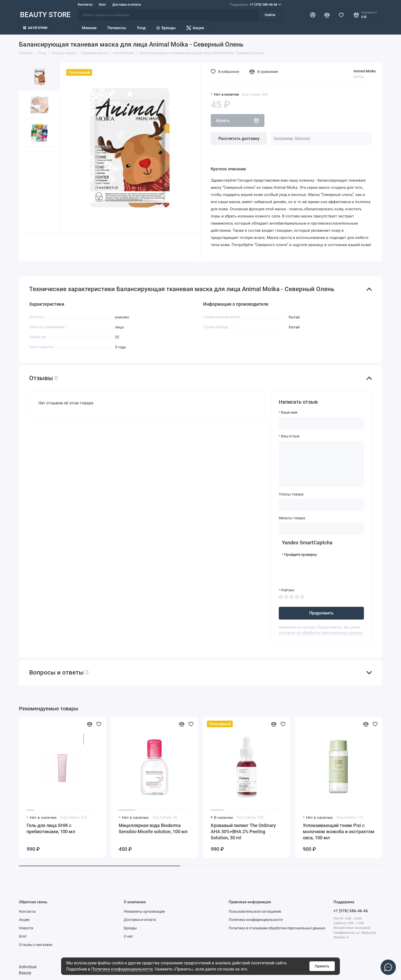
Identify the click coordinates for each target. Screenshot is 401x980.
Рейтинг (288, 590)
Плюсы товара (291, 494)
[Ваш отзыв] (321, 464)
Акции (195, 28)
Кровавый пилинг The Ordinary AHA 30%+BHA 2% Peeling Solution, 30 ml (243, 832)
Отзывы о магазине (36, 945)
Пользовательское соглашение (255, 911)
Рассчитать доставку (239, 139)
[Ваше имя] (321, 423)
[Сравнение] (327, 15)
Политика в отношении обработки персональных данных (277, 928)
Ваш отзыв (290, 436)
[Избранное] (341, 15)
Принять (322, 966)
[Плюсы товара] (321, 505)
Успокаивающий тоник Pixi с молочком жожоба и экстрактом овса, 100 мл (339, 832)
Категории (35, 28)
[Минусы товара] (321, 528)
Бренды (166, 28)
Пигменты (117, 28)
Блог (102, 4)
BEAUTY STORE (45, 15)
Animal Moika (365, 71)
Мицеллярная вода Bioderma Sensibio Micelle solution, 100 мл (153, 828)
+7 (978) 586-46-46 (256, 5)
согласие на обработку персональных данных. (321, 633)
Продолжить (321, 613)
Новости (26, 928)
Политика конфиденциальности (122, 969)
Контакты (85, 4)
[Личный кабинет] (313, 15)
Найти (270, 15)
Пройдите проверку (300, 555)
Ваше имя (289, 412)
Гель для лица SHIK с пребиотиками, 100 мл (51, 828)
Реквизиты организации (144, 911)
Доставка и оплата (127, 4)
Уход (141, 28)
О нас (128, 936)
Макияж (89, 28)
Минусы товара (292, 518)
